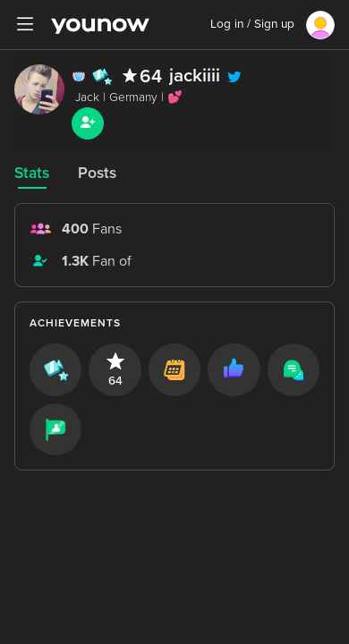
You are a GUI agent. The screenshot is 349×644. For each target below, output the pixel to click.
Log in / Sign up (252, 24)
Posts (97, 173)
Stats (32, 173)
